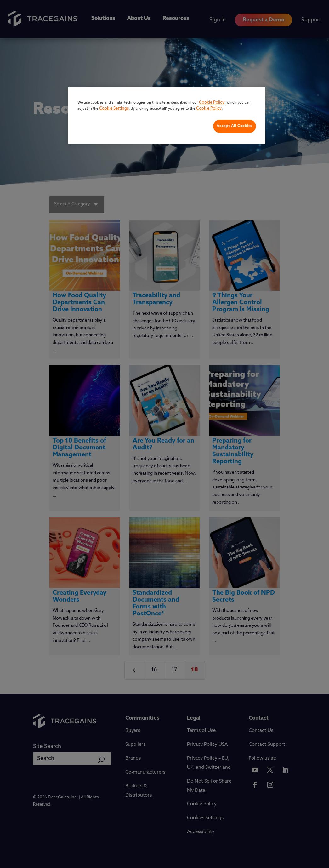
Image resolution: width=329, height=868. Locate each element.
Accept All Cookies (235, 126)
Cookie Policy (212, 103)
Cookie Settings (114, 108)
